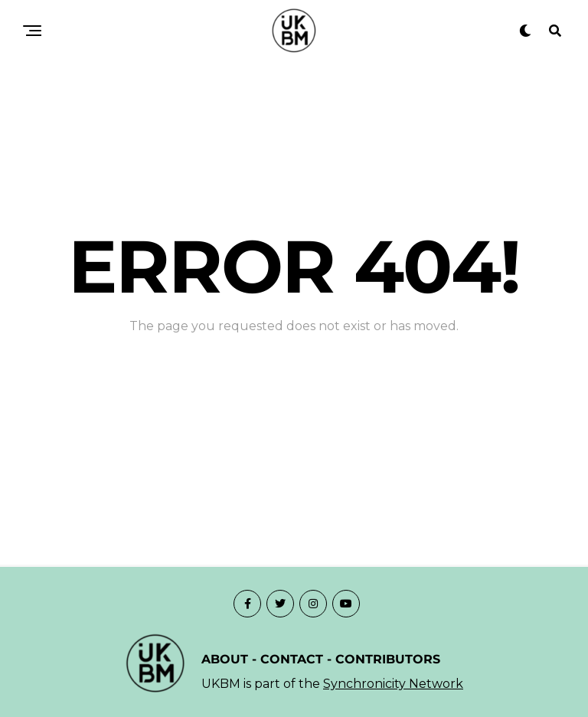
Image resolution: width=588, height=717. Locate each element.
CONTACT (292, 659)
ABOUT (225, 659)
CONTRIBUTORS (388, 659)
